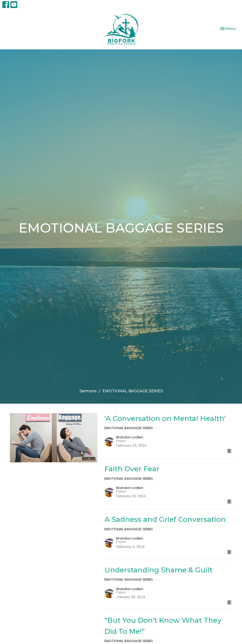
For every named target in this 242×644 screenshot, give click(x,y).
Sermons (88, 391)
